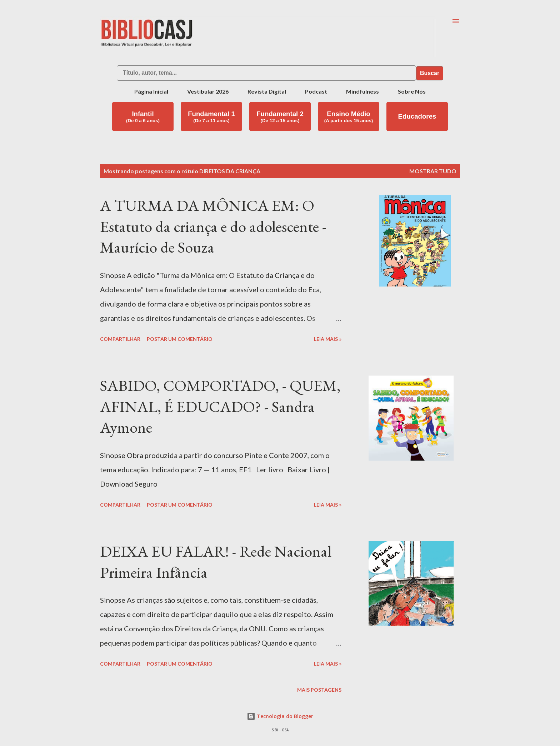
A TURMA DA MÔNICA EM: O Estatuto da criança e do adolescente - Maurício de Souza (213, 226)
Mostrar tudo (433, 171)
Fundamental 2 (280, 117)
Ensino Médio (349, 117)
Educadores (417, 116)
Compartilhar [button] (120, 339)
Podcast (316, 91)
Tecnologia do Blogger (280, 716)
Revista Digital (267, 91)
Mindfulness (362, 91)
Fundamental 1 (211, 117)
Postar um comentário (180, 339)
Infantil (143, 117)
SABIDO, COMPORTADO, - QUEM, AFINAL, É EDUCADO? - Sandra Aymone (220, 406)
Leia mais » (328, 339)
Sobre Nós (412, 91)
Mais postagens (319, 690)
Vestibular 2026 (208, 91)
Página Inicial (151, 91)
